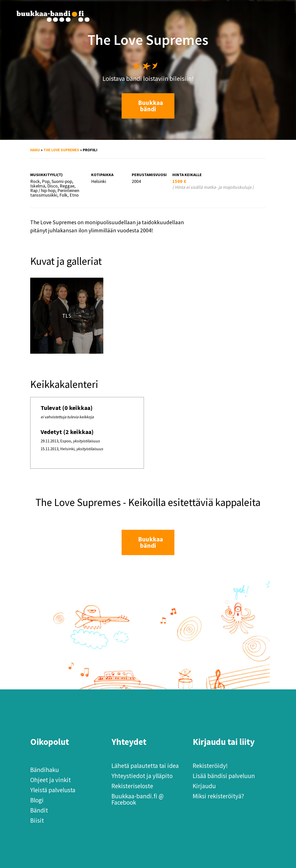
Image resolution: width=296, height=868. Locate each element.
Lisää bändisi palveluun (224, 776)
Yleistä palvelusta (53, 790)
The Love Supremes (61, 150)
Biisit (37, 820)
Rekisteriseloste (132, 786)
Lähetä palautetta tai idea (145, 766)
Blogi (37, 800)
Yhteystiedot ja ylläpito (142, 776)
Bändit (39, 810)
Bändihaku (45, 770)
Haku (35, 150)
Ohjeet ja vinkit (51, 780)
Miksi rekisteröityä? (218, 796)
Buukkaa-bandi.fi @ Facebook (138, 799)
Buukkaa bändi (151, 106)
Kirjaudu (204, 786)
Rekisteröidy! (210, 766)
